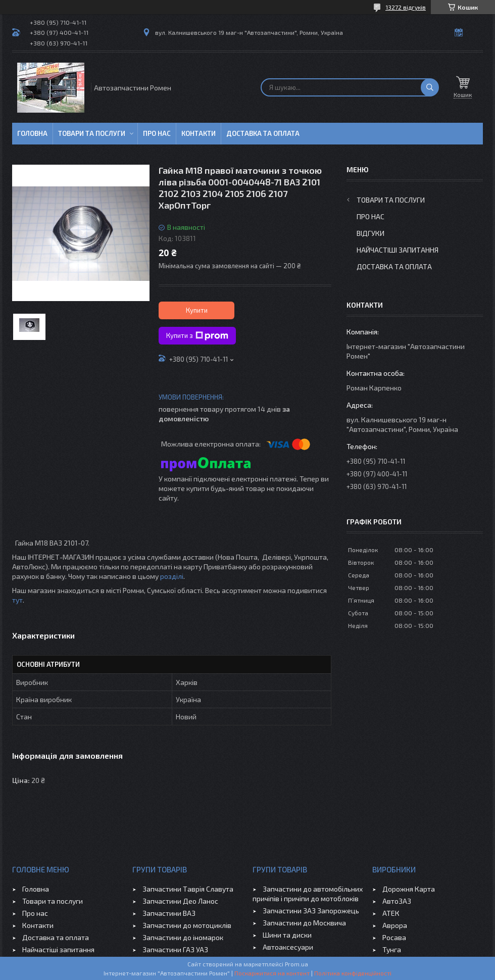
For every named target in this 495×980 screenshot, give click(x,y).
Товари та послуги (92, 133)
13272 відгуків (406, 7)
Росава (394, 937)
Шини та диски (287, 935)
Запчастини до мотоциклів (187, 925)
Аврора (395, 925)
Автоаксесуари (288, 947)
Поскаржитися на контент (272, 973)
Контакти (199, 133)
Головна (32, 133)
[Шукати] (430, 87)
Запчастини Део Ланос (180, 901)
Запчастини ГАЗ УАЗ (175, 949)
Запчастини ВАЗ (169, 913)
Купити (197, 310)
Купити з (197, 336)
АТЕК (391, 913)
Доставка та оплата (263, 133)
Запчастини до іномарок (183, 937)
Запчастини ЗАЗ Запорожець (311, 911)
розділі (172, 576)
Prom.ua (296, 964)
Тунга (392, 949)
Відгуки (370, 233)
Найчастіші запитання (398, 250)
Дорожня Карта (409, 889)
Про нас (157, 133)
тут (17, 600)
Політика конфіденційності (353, 973)
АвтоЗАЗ (397, 901)
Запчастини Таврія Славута (188, 889)
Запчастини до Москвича (304, 923)
